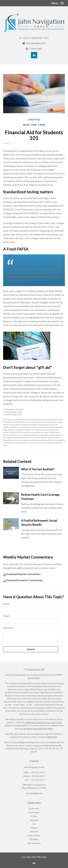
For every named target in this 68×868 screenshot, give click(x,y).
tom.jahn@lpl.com (36, 43)
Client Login (36, 48)
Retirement (34, 808)
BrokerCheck (34, 678)
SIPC (55, 737)
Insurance (34, 820)
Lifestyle (34, 832)
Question (8, 628)
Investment (34, 812)
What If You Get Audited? (38, 469)
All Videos (34, 839)
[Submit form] (31, 649)
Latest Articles (34, 835)
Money (34, 828)
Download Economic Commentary (24, 580)
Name (6, 604)
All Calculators (34, 843)
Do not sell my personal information (36, 729)
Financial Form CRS (36, 669)
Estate (34, 816)
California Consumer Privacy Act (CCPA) (43, 722)
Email (6, 616)
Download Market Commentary (23, 574)
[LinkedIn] (34, 863)
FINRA (49, 737)
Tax (34, 824)
